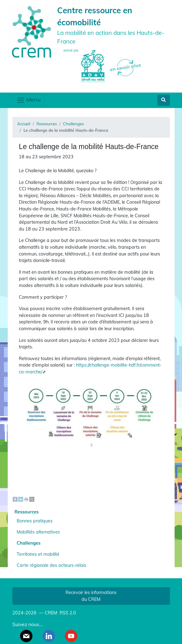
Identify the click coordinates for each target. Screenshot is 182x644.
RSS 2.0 (67, 613)
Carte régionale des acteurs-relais (51, 565)
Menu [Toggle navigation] (28, 100)
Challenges (73, 124)
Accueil (24, 124)
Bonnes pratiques (35, 521)
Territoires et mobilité (38, 554)
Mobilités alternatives (38, 532)
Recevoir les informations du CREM (91, 596)
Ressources (47, 124)
